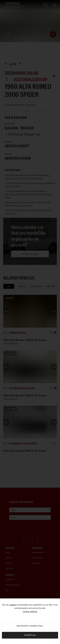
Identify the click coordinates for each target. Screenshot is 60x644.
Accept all (30, 635)
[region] (30, 621)
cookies (13, 605)
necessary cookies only (30, 626)
